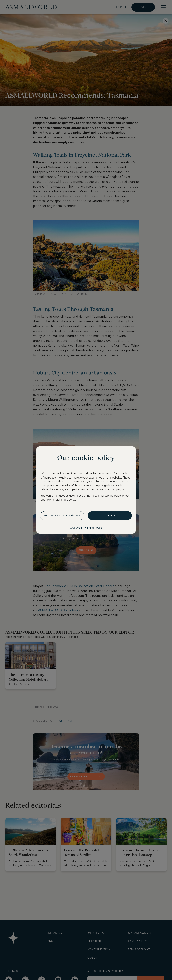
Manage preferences (86, 528)
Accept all (110, 516)
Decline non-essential (62, 516)
